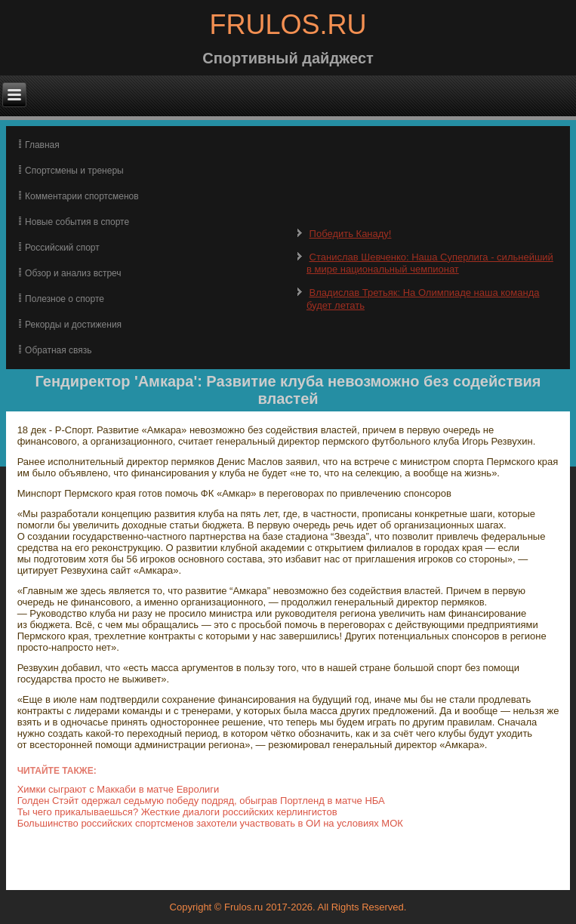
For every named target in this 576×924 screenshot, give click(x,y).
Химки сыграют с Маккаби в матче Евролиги (119, 789)
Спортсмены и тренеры (74, 171)
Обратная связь (58, 350)
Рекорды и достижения (73, 325)
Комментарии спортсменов (82, 196)
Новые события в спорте (77, 222)
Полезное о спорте (65, 299)
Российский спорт (62, 248)
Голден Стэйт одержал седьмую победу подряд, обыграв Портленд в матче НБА (201, 801)
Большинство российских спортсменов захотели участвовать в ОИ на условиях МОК (210, 823)
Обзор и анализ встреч (73, 273)
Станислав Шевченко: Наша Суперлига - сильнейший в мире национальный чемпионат (430, 263)
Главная (42, 145)
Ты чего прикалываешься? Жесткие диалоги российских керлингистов (177, 812)
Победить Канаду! (351, 234)
